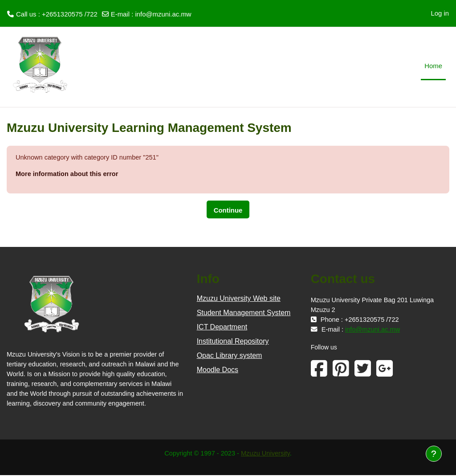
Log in (440, 13)
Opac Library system (230, 356)
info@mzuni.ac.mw (163, 14)
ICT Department (222, 327)
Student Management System (244, 313)
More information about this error (68, 174)
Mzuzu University (266, 454)
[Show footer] (434, 454)
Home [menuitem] (433, 66)
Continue (228, 211)
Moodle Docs (218, 370)
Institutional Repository (233, 342)
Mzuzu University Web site (239, 299)
